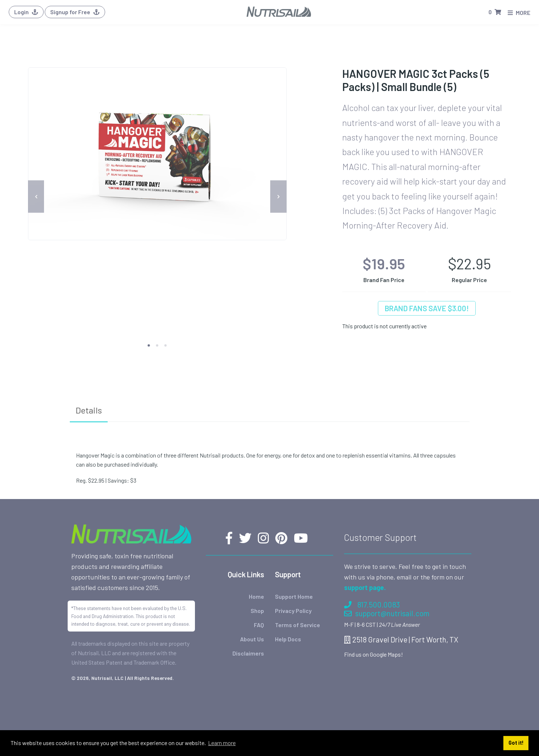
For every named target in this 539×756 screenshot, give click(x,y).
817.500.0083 (372, 604)
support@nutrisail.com (387, 613)
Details (89, 410)
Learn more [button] (222, 743)
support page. (365, 587)
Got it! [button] (516, 743)
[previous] (36, 197)
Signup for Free (75, 12)
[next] (278, 197)
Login (26, 12)
